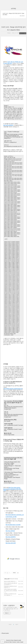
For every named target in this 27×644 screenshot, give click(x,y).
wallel (20, 640)
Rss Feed (5, 642)
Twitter (10, 642)
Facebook (14, 642)
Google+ (22, 642)
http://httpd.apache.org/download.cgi (13, 389)
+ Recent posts (5, 633)
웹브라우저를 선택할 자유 (10, 581)
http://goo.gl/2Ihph (10, 531)
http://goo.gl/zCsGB (11, 543)
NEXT (17, 624)
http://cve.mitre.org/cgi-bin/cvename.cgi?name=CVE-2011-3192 (12, 489)
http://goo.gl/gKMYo (8, 125)
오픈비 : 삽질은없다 (9, 605)
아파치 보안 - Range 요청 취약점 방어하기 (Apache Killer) (13, 14)
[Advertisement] (13, 559)
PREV (10, 624)
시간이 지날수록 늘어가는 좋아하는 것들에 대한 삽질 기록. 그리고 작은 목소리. (11, 609)
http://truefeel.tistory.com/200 (13, 525)
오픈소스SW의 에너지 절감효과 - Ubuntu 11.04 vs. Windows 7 (11, 591)
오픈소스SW (7, 579)
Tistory (12, 640)
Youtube (18, 642)
